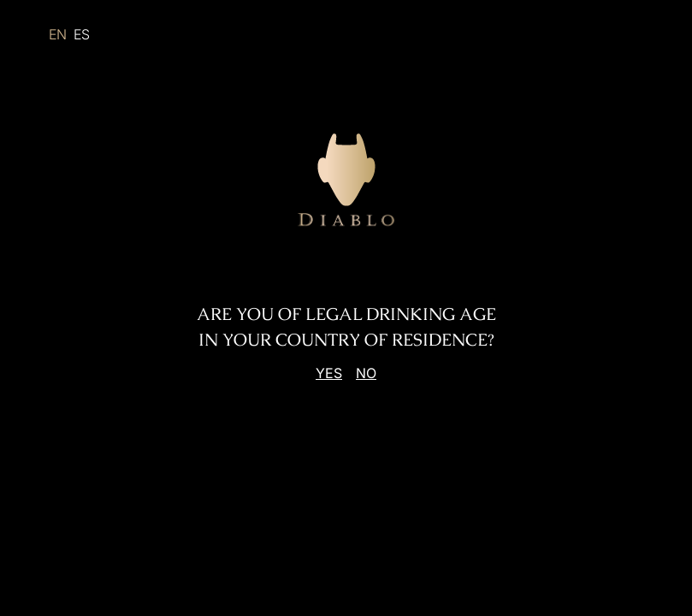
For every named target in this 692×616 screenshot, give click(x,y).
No (366, 373)
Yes (329, 373)
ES (82, 34)
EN (58, 34)
